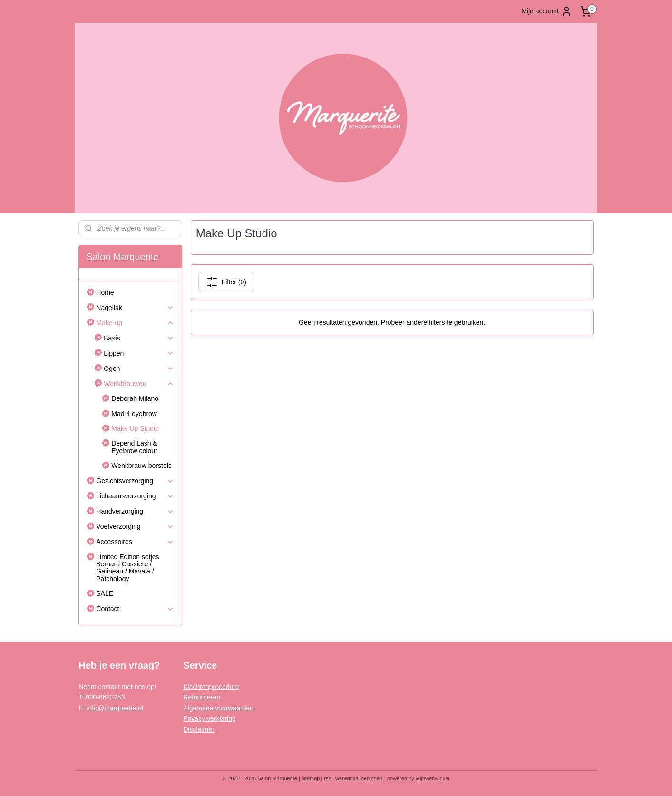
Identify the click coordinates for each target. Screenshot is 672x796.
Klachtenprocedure (211, 687)
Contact (135, 609)
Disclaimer (199, 729)
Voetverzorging (135, 527)
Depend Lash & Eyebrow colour (134, 447)
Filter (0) (226, 282)
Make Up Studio (135, 428)
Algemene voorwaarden (218, 708)
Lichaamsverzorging (135, 496)
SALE (105, 593)
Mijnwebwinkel (433, 778)
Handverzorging (135, 511)
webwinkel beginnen (359, 778)
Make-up (135, 323)
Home (105, 292)
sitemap (311, 778)
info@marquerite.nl (115, 708)
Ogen (139, 369)
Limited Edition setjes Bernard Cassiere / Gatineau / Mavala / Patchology (127, 568)
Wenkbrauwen (139, 384)
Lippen (139, 354)
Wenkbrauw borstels (141, 466)
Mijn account (547, 11)
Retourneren (202, 697)
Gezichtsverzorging (135, 481)
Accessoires (135, 542)
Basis (139, 338)
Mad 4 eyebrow (134, 414)
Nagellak (135, 308)
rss (327, 778)
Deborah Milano (135, 398)
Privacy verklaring (209, 718)
